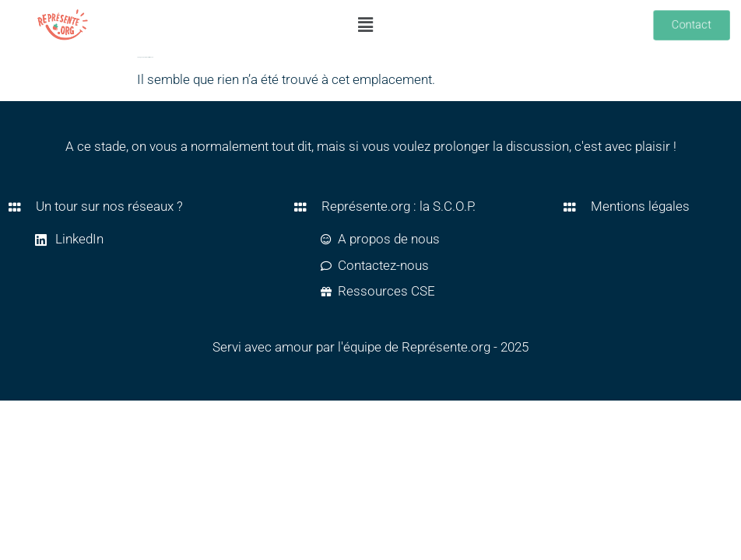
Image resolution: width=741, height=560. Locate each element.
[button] (366, 25)
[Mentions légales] (570, 207)
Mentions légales (640, 206)
